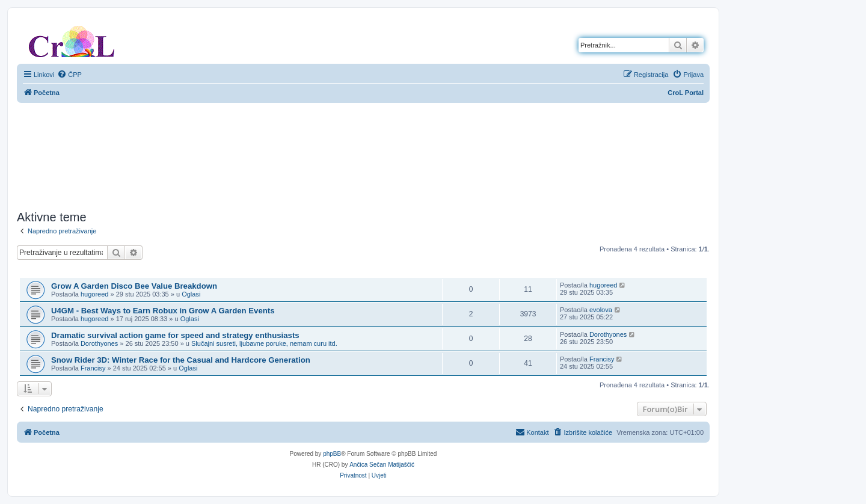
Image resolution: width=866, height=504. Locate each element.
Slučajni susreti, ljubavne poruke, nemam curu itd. (264, 343)
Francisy (93, 368)
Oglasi (191, 294)
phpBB (332, 454)
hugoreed (95, 294)
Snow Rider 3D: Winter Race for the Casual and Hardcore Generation (181, 360)
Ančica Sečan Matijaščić (382, 465)
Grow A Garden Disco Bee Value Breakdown (134, 286)
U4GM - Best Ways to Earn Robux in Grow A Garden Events (163, 311)
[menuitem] (69, 75)
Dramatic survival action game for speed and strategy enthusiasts (175, 335)
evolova (601, 310)
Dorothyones (99, 343)
